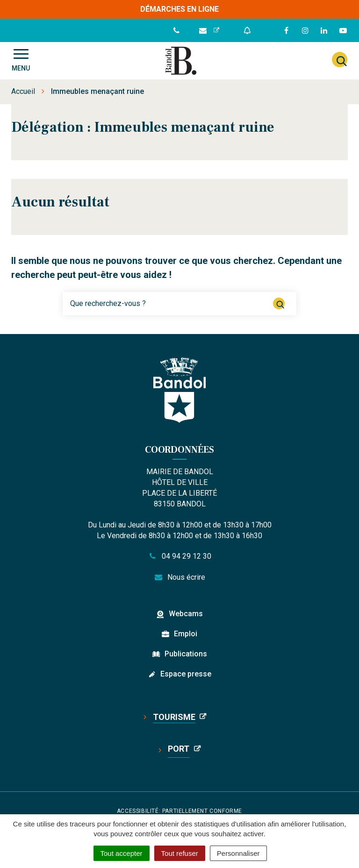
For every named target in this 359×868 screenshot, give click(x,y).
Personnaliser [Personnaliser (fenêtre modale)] (238, 853)
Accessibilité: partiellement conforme (179, 811)
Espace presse (186, 674)
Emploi (186, 634)
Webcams (186, 614)
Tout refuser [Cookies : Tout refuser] (180, 853)
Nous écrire (180, 577)
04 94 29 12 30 (179, 556)
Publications (186, 654)
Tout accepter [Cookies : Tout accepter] (122, 853)
